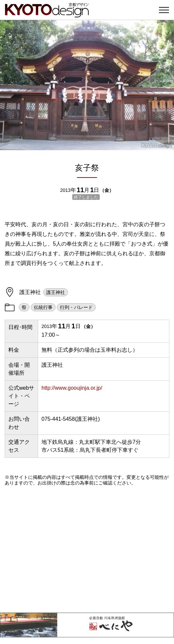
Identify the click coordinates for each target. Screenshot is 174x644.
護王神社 (56, 292)
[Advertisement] (87, 549)
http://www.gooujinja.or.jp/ (72, 388)
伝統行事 (43, 307)
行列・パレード (76, 307)
